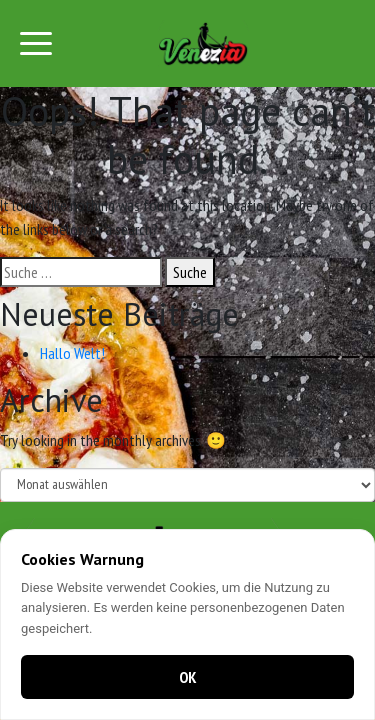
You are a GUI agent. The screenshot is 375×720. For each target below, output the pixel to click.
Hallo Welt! (72, 353)
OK (188, 677)
